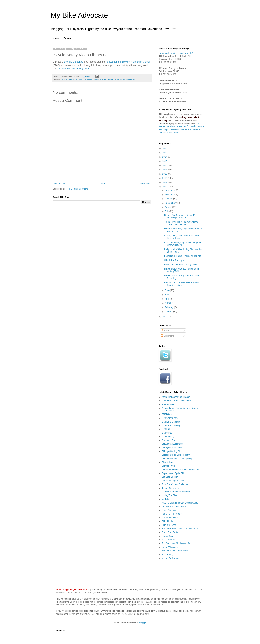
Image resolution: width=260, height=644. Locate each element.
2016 (165, 161)
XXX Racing (167, 555)
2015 (165, 165)
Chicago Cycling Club (172, 451)
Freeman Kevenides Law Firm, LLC (176, 53)
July (167, 211)
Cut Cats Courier (170, 477)
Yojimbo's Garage (170, 558)
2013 (165, 174)
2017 (165, 157)
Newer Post (59, 184)
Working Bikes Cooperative (175, 551)
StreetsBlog (167, 536)
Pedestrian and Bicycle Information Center (128, 62)
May (167, 295)
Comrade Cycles (170, 466)
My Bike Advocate (79, 15)
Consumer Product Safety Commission (180, 470)
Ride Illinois (167, 521)
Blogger (143, 622)
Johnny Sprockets (170, 488)
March (168, 303)
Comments (167, 336)
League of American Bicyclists (176, 492)
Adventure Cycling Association (176, 401)
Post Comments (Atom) (77, 189)
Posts (165, 330)
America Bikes (169, 404)
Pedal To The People (172, 514)
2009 (165, 317)
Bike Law (166, 429)
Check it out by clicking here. (74, 68)
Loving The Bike (169, 495)
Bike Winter (167, 433)
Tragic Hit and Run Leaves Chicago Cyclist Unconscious (181, 223)
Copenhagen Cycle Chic (173, 473)
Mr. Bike (165, 499)
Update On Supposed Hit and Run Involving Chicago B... (181, 216)
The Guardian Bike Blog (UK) (176, 543)
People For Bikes (170, 518)
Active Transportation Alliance (176, 397)
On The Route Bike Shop (174, 507)
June (167, 290)
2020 (165, 148)
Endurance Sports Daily (173, 481)
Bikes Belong (168, 436)
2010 (165, 187)
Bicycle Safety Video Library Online (181, 265)
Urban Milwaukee (170, 547)
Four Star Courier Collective (175, 484)
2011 (165, 182)
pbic (81, 79)
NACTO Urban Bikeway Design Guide (180, 503)
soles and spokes (128, 79)
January (169, 312)
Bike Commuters (170, 418)
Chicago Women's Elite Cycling (177, 459)
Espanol (67, 38)
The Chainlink (168, 540)
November (170, 195)
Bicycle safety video (70, 79)
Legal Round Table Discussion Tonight (183, 256)
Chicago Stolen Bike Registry (176, 455)
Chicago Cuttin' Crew (172, 447)
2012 (165, 178)
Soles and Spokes (73, 62)
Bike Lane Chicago (171, 422)
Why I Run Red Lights (175, 260)
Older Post (145, 184)
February (169, 307)
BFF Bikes (167, 414)
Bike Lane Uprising (171, 425)
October (169, 199)
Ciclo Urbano (168, 462)
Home (56, 38)
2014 (165, 170)
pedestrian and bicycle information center (101, 79)
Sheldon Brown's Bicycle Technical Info (180, 529)
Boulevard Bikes (169, 440)
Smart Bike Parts (170, 532)
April (167, 299)
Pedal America (169, 510)
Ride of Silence (169, 525)
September (170, 203)
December (170, 190)
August (169, 207)
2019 (165, 153)
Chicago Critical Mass (172, 444)
